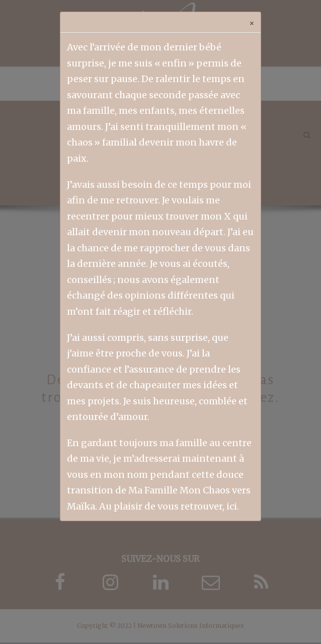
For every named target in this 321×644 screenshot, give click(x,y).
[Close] (252, 22)
